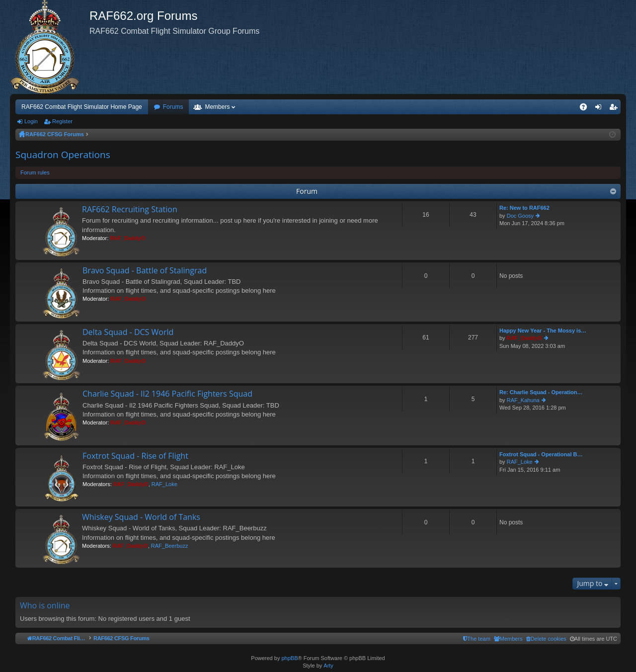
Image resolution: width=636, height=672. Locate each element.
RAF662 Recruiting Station (130, 210)
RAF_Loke (164, 484)
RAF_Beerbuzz (170, 546)
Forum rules (35, 172)
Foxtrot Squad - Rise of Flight (135, 456)
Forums (173, 107)
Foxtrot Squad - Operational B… (541, 454)
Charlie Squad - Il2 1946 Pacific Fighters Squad (167, 394)
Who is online (45, 605)
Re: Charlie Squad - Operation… (541, 392)
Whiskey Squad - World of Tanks (141, 517)
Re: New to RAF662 (524, 208)
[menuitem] (546, 639)
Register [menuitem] (615, 109)
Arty (328, 666)
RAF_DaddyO (127, 238)
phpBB (289, 658)
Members (217, 107)
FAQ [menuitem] (587, 109)
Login (31, 121)
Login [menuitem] (600, 109)
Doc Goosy (520, 216)
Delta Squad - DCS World (128, 333)
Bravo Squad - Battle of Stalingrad (145, 271)
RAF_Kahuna (523, 400)
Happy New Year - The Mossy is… (543, 331)
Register (62, 121)
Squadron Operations (63, 155)
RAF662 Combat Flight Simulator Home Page (82, 107)
